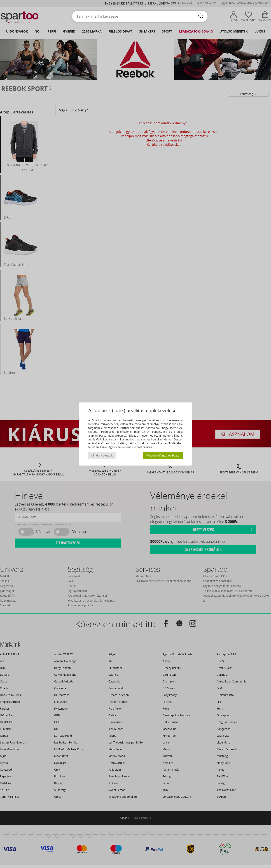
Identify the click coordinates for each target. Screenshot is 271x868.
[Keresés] (201, 16)
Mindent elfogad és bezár (163, 455)
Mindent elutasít (102, 455)
